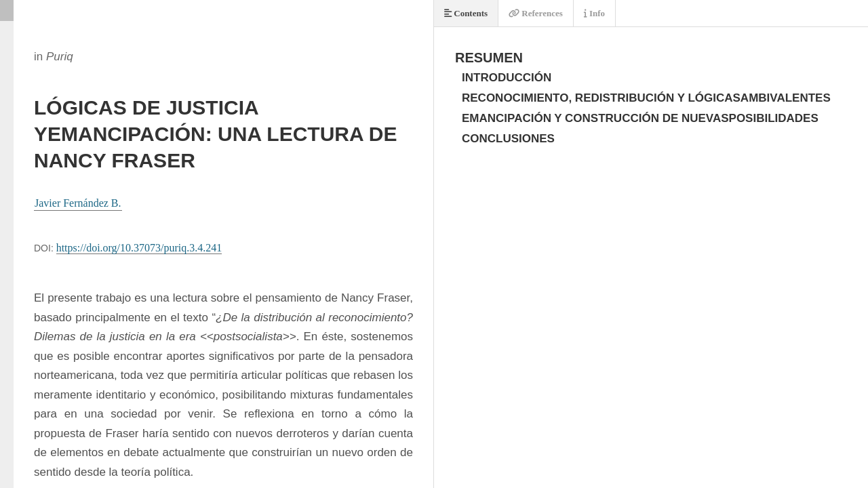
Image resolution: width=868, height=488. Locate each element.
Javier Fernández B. (78, 203)
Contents (466, 13)
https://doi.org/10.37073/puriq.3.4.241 (139, 248)
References (536, 13)
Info (594, 13)
